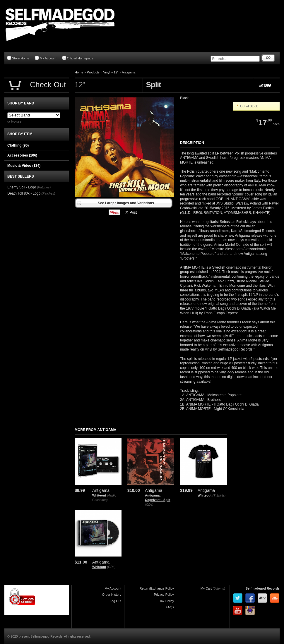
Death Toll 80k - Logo (24, 193)
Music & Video (24, 166)
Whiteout (99, 495)
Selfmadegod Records (263, 588)
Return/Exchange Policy (157, 588)
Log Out (116, 601)
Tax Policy (167, 601)
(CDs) (149, 504)
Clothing (18, 145)
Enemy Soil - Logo (22, 187)
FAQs (170, 607)
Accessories (22, 155)
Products (93, 72)
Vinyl (107, 72)
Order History (112, 595)
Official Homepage (78, 58)
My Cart (206, 588)
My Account (46, 58)
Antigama (129, 72)
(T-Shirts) (219, 495)
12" (116, 72)
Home (79, 72)
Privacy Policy (164, 595)
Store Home (18, 58)
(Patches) (44, 187)
